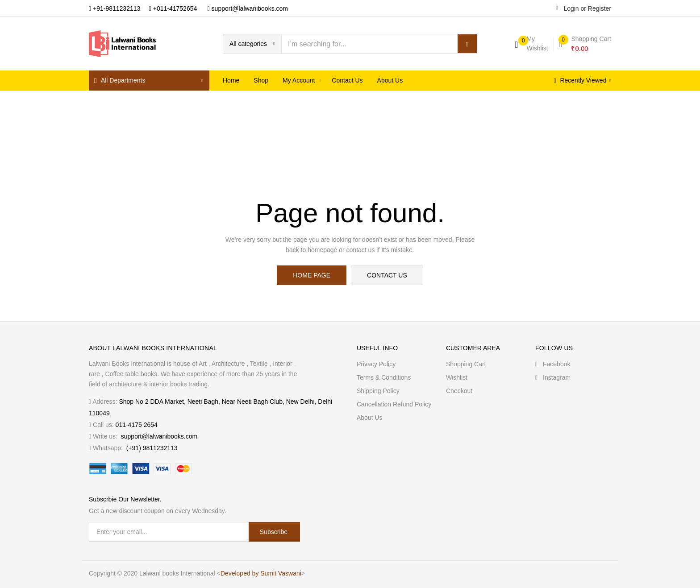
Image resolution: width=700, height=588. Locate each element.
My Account (300, 80)
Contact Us (347, 80)
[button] (252, 44)
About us (390, 80)
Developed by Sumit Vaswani (261, 573)
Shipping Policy (378, 391)
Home (231, 80)
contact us (387, 275)
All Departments (120, 81)
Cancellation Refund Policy (394, 404)
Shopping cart (466, 364)
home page (312, 275)
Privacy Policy (376, 364)
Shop (261, 80)
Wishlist (457, 377)
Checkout (459, 391)
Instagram (553, 377)
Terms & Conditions (384, 377)
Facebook (553, 364)
